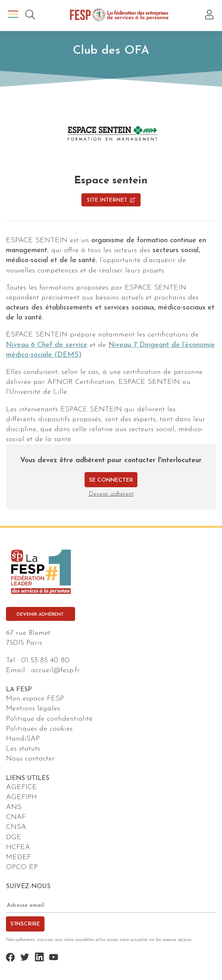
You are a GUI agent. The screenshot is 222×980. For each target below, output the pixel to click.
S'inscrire (25, 924)
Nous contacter (30, 759)
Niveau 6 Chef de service (47, 345)
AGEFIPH (21, 797)
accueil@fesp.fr (55, 670)
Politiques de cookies (39, 729)
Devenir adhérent (111, 494)
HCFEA (18, 847)
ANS (14, 807)
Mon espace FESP (35, 699)
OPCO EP (22, 867)
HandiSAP (23, 739)
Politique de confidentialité (49, 719)
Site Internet (111, 200)
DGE (14, 837)
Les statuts (23, 749)
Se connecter (111, 480)
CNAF (16, 817)
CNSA (16, 827)
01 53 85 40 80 (45, 660)
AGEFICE (21, 787)
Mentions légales (33, 709)
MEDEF (18, 857)
